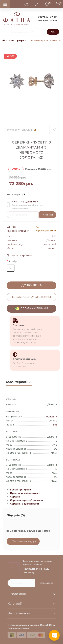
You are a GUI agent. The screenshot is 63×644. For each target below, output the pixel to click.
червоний (51, 417)
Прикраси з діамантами (25, 493)
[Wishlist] (55, 130)
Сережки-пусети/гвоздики (27, 500)
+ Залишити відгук (23, 541)
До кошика (32, 285)
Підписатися (46, 583)
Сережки (16, 497)
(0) (34, 130)
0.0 (11, 268)
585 (55, 425)
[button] (37, 4)
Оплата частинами (25, 359)
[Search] (53, 32)
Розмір (12, 261)
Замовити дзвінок (47, 20)
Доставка (19, 325)
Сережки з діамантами (24, 504)
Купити (48, 215)
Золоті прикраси (17, 40)
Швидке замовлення (32, 297)
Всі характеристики (46, 229)
